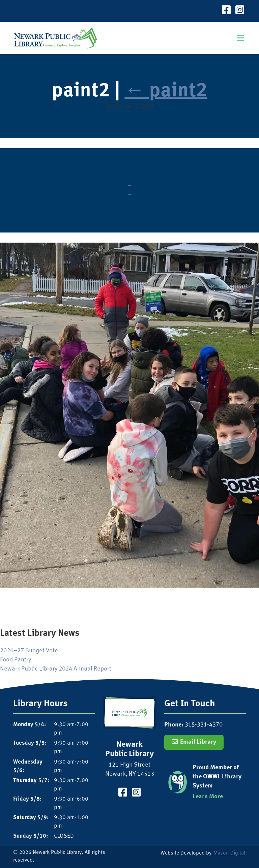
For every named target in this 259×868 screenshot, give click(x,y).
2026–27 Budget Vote (29, 651)
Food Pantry (16, 660)
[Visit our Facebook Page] (226, 11)
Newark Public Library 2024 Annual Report (56, 669)
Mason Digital (229, 853)
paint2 (166, 91)
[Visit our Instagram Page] (240, 11)
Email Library (198, 742)
